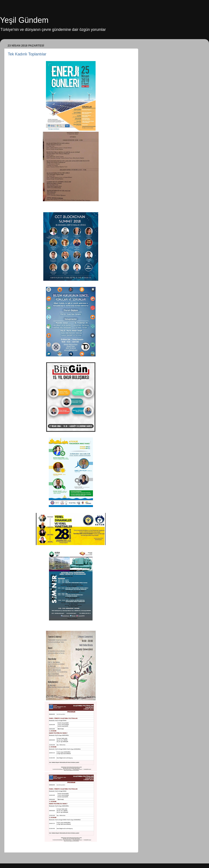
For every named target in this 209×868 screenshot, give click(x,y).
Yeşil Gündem (24, 20)
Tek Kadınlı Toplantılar (27, 54)
